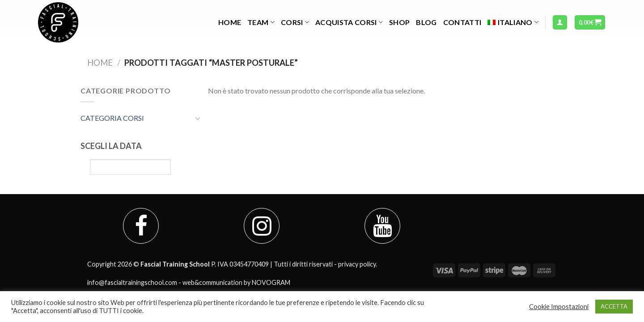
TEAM (261, 22)
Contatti (462, 22)
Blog (426, 22)
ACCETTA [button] (614, 306)
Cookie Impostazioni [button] (559, 307)
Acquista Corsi (349, 22)
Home (230, 22)
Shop (399, 22)
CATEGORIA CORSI (112, 118)
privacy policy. (358, 264)
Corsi (295, 22)
